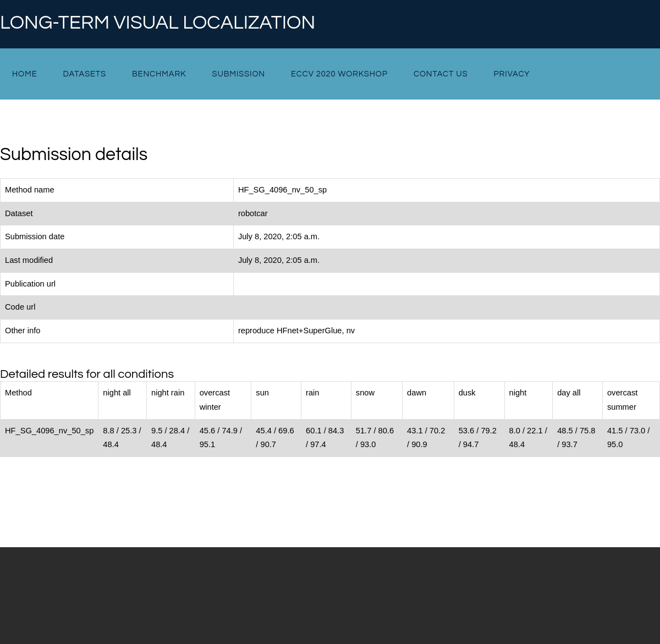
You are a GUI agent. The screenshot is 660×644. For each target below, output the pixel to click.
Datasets (85, 74)
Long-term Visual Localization (158, 23)
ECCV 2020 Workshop (339, 74)
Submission (238, 74)
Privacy (512, 74)
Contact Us (441, 74)
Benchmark (159, 74)
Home (24, 74)
